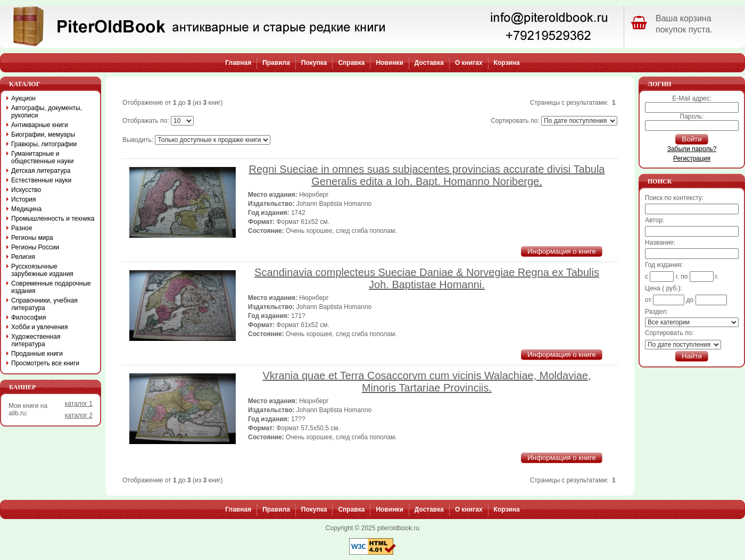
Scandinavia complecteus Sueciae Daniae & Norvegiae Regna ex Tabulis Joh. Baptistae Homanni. (427, 278)
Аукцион (23, 98)
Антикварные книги (40, 125)
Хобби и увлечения (40, 327)
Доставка (429, 63)
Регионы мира (32, 238)
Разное (22, 228)
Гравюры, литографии (44, 144)
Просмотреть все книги (45, 363)
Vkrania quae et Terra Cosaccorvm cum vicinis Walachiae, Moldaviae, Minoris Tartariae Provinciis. (427, 382)
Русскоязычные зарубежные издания (42, 270)
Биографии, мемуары (43, 135)
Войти (692, 139)
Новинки (389, 63)
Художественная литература (36, 340)
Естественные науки (41, 180)
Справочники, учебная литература (44, 304)
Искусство (26, 190)
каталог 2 (79, 415)
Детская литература (41, 171)
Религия (23, 257)
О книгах (469, 63)
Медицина (26, 209)
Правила (276, 63)
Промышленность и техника (53, 219)
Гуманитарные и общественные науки (42, 157)
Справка (351, 63)
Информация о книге (562, 251)
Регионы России (35, 247)
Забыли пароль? (692, 149)
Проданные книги (37, 354)
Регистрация (692, 158)
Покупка (314, 63)
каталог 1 (79, 404)
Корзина (507, 63)
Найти (692, 356)
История (24, 199)
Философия (29, 317)
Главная (238, 63)
